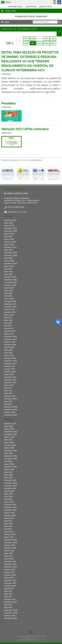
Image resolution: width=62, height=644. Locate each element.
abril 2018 (8, 296)
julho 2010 (8, 401)
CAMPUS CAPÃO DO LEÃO (16, 193)
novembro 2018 (10, 282)
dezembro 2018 (10, 280)
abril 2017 (8, 326)
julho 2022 (8, 236)
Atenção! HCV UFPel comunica (25, 129)
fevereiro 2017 (10, 331)
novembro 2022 (10, 231)
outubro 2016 (10, 342)
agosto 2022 (9, 234)
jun (53, 38)
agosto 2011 (9, 385)
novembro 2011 (10, 380)
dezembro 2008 (11, 407)
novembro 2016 (10, 339)
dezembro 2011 (10, 377)
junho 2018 (8, 290)
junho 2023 (9, 223)
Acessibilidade (15, 7)
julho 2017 (8, 318)
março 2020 (9, 261)
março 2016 (9, 355)
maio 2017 (8, 323)
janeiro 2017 (9, 334)
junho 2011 (8, 391)
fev (26, 38)
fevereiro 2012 (10, 372)
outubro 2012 (9, 369)
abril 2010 (8, 404)
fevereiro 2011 (10, 396)
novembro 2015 (10, 364)
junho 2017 (8, 320)
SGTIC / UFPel (40, 640)
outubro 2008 (10, 412)
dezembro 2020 (11, 253)
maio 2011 (8, 393)
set (33, 43)
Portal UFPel (10, 11)
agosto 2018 (9, 288)
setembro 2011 (10, 382)
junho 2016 (8, 350)
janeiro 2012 (9, 374)
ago (26, 43)
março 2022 (9, 239)
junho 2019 (8, 272)
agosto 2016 (9, 347)
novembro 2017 (10, 307)
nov (46, 43)
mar (33, 38)
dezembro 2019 (10, 263)
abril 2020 (8, 258)
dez (53, 43)
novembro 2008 (11, 410)
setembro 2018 (10, 285)
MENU (5, 22)
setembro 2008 (10, 415)
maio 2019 (8, 274)
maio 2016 (8, 353)
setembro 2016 (10, 345)
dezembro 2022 (10, 228)
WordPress (35, 638)
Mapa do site (45, 7)
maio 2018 (8, 293)
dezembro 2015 (10, 361)
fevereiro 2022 (10, 242)
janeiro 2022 (9, 244)
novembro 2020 (11, 255)
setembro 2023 (10, 220)
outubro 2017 (9, 309)
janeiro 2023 (9, 226)
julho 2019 (8, 269)
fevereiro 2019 (10, 277)
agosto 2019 (9, 266)
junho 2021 (8, 250)
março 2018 (9, 299)
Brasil (6, 2)
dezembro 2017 (10, 304)
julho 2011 (8, 388)
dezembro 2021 (10, 247)
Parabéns (9, 103)
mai (46, 38)
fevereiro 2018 (10, 301)
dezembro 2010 (10, 399)
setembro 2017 (10, 312)
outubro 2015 (9, 366)
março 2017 (9, 328)
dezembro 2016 (10, 336)
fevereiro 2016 (10, 358)
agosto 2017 (9, 315)
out (40, 43)
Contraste (31, 7)
